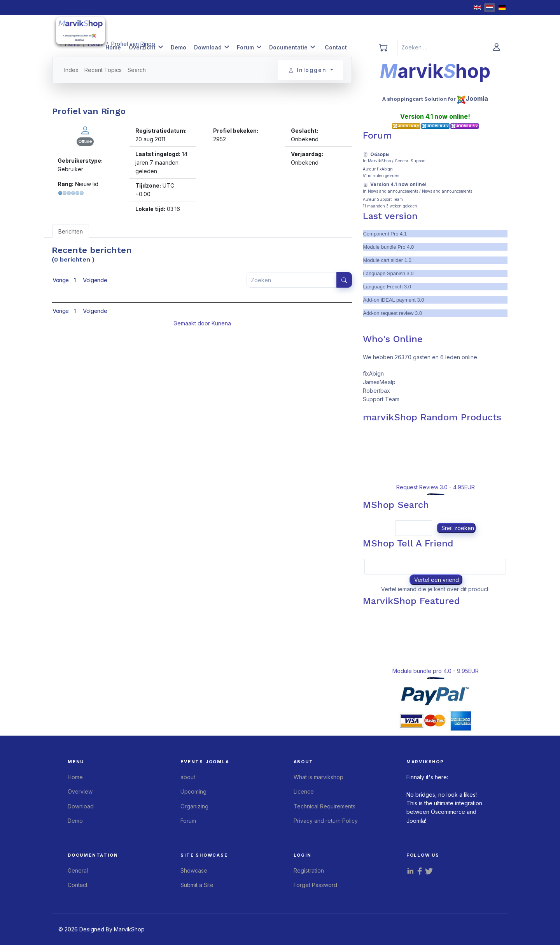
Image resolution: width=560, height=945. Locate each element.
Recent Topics (103, 70)
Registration (309, 870)
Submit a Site (197, 885)
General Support (410, 161)
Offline (85, 141)
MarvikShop (379, 161)
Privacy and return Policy (326, 821)
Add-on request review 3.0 (392, 313)
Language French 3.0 (387, 287)
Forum (245, 47)
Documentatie (288, 47)
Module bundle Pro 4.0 (388, 247)
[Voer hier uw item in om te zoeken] (292, 280)
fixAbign (385, 169)
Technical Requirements (325, 806)
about (188, 777)
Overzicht (142, 47)
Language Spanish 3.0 (388, 273)
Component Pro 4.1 (385, 234)
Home (113, 47)
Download (208, 47)
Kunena (221, 323)
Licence (304, 791)
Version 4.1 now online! (398, 184)
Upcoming (193, 791)
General (78, 870)
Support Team (390, 199)
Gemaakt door (192, 323)
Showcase (194, 870)
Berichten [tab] (71, 231)
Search (137, 70)
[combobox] (442, 47)
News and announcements (393, 191)
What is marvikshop (318, 777)
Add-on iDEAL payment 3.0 (393, 300)
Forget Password (315, 885)
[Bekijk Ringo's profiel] (85, 130)
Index (71, 70)
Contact (336, 47)
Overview (80, 791)
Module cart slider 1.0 (387, 260)
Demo (178, 47)
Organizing (194, 806)
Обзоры (380, 154)
